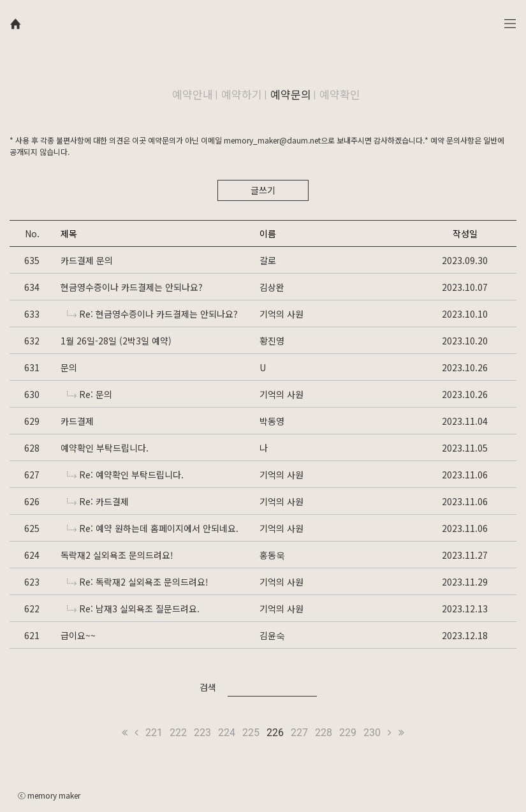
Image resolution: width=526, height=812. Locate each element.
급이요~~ (78, 635)
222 (178, 733)
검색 (208, 687)
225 (251, 733)
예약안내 (193, 94)
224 (227, 733)
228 (324, 733)
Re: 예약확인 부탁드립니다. (125, 475)
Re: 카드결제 (98, 501)
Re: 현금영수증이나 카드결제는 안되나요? (152, 314)
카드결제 (77, 421)
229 (348, 733)
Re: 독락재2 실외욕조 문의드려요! (138, 582)
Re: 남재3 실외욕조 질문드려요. (133, 609)
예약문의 (291, 94)
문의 (69, 367)
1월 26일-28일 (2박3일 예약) (116, 341)
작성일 (465, 233)
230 (372, 733)
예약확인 (340, 94)
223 (202, 733)
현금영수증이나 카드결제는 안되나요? (132, 287)
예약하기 (242, 94)
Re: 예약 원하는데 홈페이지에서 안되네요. (153, 528)
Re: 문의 (90, 394)
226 (275, 733)
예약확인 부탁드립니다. (105, 448)
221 (154, 733)
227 (299, 733)
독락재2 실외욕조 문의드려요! (117, 555)
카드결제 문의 (87, 260)
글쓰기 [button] (263, 190)
